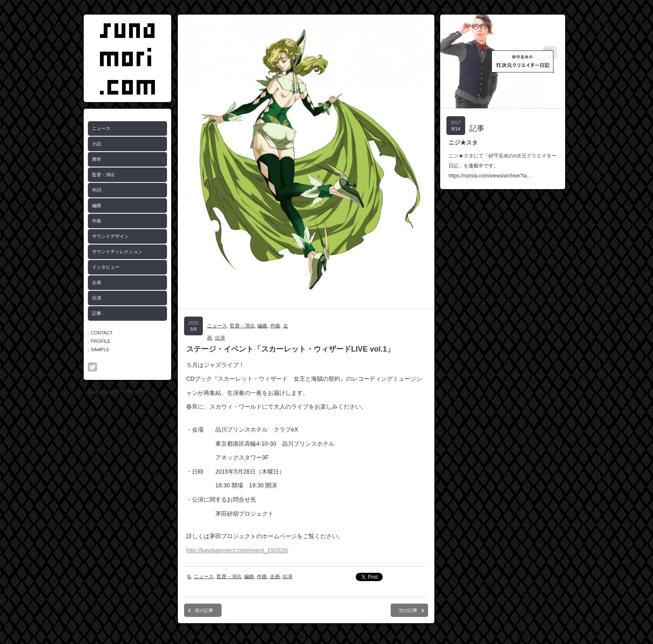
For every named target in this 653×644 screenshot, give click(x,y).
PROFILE (101, 341)
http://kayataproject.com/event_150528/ (237, 550)
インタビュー (106, 267)
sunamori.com (101, 391)
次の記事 (408, 610)
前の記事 (204, 610)
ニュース (101, 128)
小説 (97, 144)
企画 (97, 282)
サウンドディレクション (117, 252)
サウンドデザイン (110, 236)
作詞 (97, 190)
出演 (97, 298)
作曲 (97, 221)
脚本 (97, 159)
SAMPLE (100, 349)
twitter (92, 367)
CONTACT (102, 333)
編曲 (97, 205)
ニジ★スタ (463, 142)
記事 (97, 313)
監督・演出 (103, 175)
